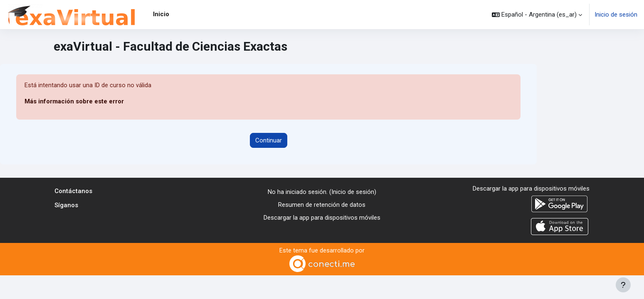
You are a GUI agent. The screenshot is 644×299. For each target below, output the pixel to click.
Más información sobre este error (74, 102)
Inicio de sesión (616, 15)
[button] (537, 15)
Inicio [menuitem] (161, 14)
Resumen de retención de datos (322, 205)
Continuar (269, 140)
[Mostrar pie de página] (623, 285)
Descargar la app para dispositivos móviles (322, 218)
